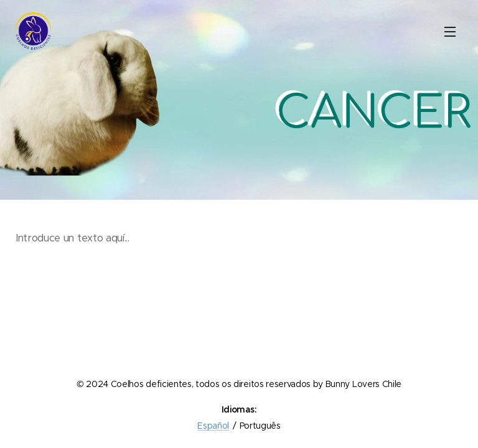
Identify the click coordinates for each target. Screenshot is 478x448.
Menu (450, 32)
